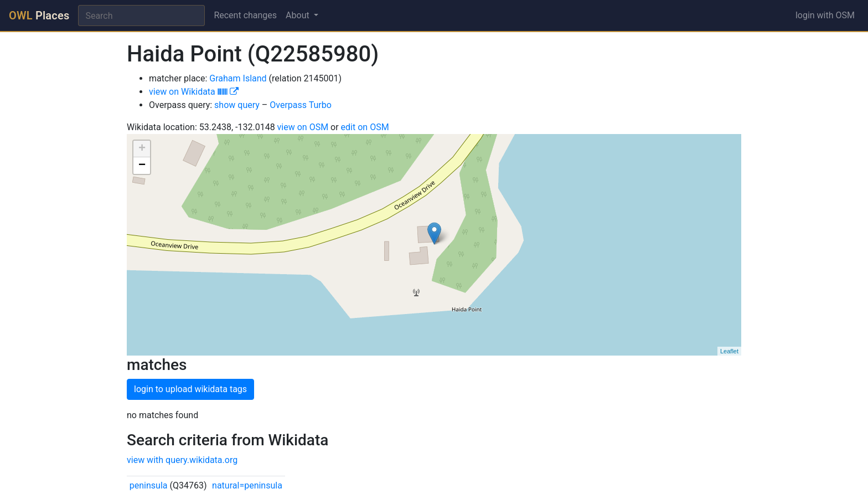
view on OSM (303, 127)
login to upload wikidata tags (190, 389)
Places (39, 16)
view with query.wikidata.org (182, 460)
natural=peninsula (247, 485)
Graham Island (238, 78)
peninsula (149, 485)
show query (237, 105)
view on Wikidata (194, 92)
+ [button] (142, 149)
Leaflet (729, 351)
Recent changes (245, 15)
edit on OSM (365, 127)
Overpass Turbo (301, 105)
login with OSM (825, 15)
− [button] (142, 166)
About (299, 15)
